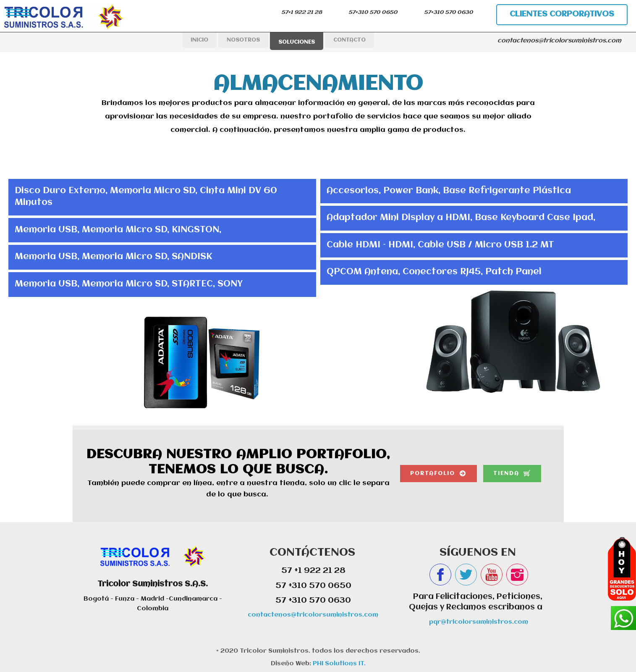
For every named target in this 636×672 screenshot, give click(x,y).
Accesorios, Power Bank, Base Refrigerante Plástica (449, 191)
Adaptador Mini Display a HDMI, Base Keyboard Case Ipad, (461, 218)
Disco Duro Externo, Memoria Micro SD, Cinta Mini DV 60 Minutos (146, 197)
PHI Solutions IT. (338, 664)
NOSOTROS (243, 40)
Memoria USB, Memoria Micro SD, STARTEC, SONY (129, 284)
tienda (506, 474)
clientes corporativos (562, 14)
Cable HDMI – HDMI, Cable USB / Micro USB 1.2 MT (440, 245)
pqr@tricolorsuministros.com (479, 622)
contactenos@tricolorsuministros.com (313, 615)
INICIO (199, 40)
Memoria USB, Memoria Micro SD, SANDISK (113, 257)
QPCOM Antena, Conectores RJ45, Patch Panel (434, 272)
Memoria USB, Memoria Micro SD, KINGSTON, (118, 230)
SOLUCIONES (297, 42)
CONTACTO (349, 40)
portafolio (433, 474)
